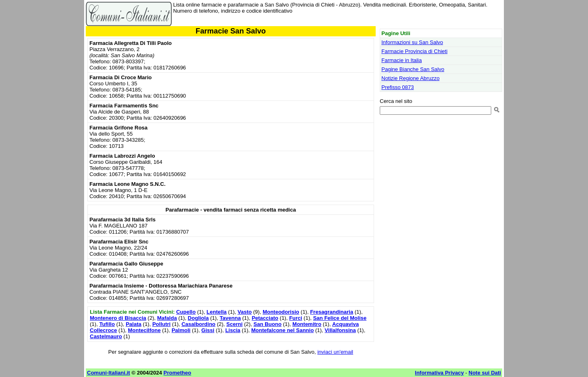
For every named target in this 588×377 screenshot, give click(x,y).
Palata (134, 324)
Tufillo (107, 324)
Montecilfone (144, 330)
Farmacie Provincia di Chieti (414, 51)
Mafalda (167, 318)
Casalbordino (198, 324)
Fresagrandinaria (332, 312)
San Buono (268, 324)
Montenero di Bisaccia (118, 318)
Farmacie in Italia (402, 60)
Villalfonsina (340, 330)
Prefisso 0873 (398, 87)
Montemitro (307, 324)
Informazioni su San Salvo (412, 42)
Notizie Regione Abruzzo (410, 78)
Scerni (234, 324)
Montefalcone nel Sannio (282, 330)
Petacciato (265, 318)
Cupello (186, 312)
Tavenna (230, 318)
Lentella (217, 312)
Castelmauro (106, 336)
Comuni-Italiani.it (108, 373)
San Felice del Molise (340, 318)
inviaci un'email (335, 352)
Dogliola (198, 318)
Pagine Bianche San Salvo (413, 69)
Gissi (208, 330)
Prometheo (177, 373)
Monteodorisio (281, 312)
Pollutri (161, 324)
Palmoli (181, 330)
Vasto (245, 312)
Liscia (233, 330)
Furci (296, 318)
